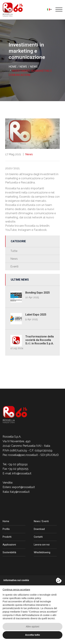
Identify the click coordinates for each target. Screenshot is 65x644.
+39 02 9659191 (18, 464)
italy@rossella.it (20, 492)
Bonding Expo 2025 (38, 293)
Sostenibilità (9, 552)
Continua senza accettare (16, 590)
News (29, 154)
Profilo (6, 529)
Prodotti (7, 537)
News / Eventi (41, 521)
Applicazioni (9, 545)
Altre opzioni (32, 627)
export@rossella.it (23, 487)
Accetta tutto (33, 635)
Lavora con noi (42, 545)
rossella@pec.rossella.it (23, 455)
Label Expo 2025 (36, 315)
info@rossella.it (22, 473)
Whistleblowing (42, 552)
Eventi (14, 267)
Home (6, 521)
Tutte (14, 251)
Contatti (38, 537)
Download (39, 529)
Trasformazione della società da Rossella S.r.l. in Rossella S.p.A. (40, 340)
